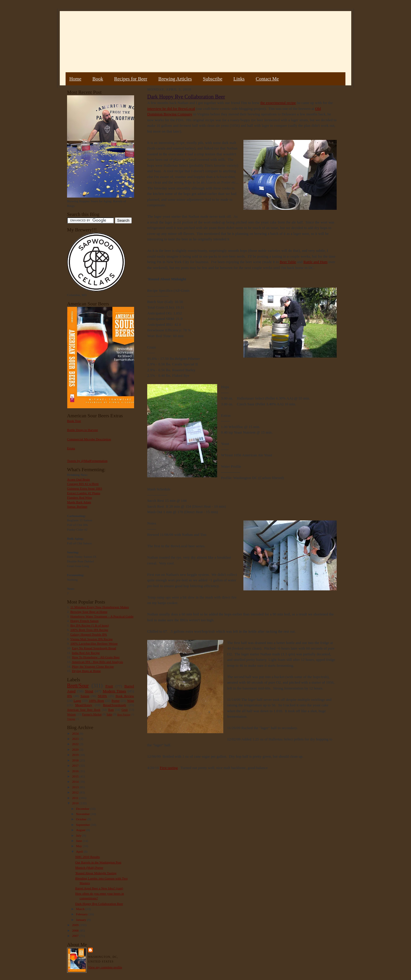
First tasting (169, 768)
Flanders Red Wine (80, 497)
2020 (76, 749)
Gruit (125, 710)
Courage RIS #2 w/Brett (83, 484)
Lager (77, 701)
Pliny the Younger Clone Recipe (93, 666)
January (82, 920)
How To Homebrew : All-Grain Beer (96, 657)
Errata (71, 448)
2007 (76, 936)
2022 (76, 744)
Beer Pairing (124, 715)
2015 (76, 776)
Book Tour (74, 421)
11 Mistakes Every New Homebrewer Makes (100, 607)
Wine (131, 701)
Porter (116, 701)
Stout (89, 691)
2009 (76, 925)
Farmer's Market (92, 714)
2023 (76, 739)
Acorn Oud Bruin (78, 479)
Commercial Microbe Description (89, 439)
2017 (76, 766)
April (80, 851)
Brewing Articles (175, 79)
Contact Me (267, 79)
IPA (70, 696)
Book (98, 79)
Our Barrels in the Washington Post (98, 862)
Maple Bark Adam (79, 502)
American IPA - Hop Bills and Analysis (97, 662)
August (81, 830)
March (81, 909)
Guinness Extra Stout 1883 (85, 488)
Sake (110, 714)
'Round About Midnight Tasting (96, 873)
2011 (76, 798)
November (83, 814)
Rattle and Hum (315, 262)
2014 (76, 782)
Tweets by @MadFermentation (87, 461)
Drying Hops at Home (86, 671)
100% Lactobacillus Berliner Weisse (94, 643)
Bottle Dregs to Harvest (82, 430)
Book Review (125, 696)
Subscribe (213, 79)
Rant (111, 710)
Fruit (109, 686)
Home (75, 79)
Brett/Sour (78, 686)
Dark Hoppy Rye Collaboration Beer (99, 904)
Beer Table (288, 262)
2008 (76, 930)
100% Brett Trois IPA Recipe (89, 630)
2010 (76, 803)
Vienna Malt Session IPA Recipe (91, 639)
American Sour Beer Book (84, 710)
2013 (76, 787)
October (82, 819)
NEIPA (102, 696)
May (79, 846)
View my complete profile (105, 967)
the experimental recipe (278, 103)
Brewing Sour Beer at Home (89, 612)
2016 (76, 771)
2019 (76, 755)
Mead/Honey (84, 705)
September (84, 825)
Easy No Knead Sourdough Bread (94, 648)
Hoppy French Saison (84, 621)
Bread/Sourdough (114, 705)
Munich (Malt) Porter (89, 868)
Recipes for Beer (131, 79)
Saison (85, 696)
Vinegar (71, 719)
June (79, 841)
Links (239, 79)
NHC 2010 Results (87, 857)
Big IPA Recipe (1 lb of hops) (89, 625)
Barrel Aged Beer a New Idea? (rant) (99, 888)
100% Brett (96, 701)
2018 (76, 760)
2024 (76, 733)
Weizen (71, 714)
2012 (76, 792)
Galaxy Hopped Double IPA (89, 634)
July (79, 835)
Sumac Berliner (77, 506)
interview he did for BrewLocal (171, 109)
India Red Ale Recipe (86, 653)
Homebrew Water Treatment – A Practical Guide (102, 616)
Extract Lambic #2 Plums (84, 493)
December (83, 809)
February (82, 914)
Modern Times (114, 691)
